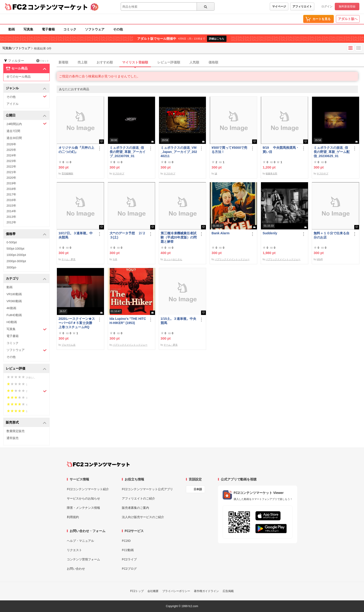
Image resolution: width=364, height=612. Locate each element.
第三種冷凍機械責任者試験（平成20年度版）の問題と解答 (179, 237)
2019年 (11, 183)
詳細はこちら (217, 39)
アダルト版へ (348, 19)
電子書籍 (48, 29)
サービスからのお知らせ (83, 498)
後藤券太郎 (271, 174)
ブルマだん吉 (68, 345)
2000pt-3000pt (16, 261)
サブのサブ (118, 174)
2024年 (11, 155)
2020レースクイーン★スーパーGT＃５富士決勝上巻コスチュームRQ (77, 323)
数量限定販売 (16, 431)
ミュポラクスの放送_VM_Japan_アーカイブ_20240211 (179, 152)
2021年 (11, 172)
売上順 (82, 62)
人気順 (194, 62)
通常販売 (13, 438)
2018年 (11, 189)
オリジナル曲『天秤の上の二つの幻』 (76, 150)
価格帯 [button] (26, 234)
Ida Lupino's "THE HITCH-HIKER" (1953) (128, 321)
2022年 (11, 167)
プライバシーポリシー (176, 591)
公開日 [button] (26, 116)
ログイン (327, 7)
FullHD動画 (14, 315)
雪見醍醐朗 (67, 174)
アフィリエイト (302, 7)
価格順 (213, 62)
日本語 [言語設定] (198, 489)
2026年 (11, 144)
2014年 (11, 211)
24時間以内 (27, 124)
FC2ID (126, 541)
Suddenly (270, 233)
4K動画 (11, 308)
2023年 (11, 161)
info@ (320, 259)
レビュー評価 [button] (26, 369)
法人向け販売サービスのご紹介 (143, 517)
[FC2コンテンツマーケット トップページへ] (98, 464)
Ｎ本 (115, 259)
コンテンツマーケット (58, 7)
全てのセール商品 (19, 77)
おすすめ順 (105, 62)
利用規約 (73, 517)
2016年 (11, 200)
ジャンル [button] (26, 88)
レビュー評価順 (169, 62)
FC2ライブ (129, 559)
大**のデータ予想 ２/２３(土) (128, 235)
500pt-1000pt (15, 249)
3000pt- (12, 267)
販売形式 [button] (26, 423)
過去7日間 (13, 131)
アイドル (13, 104)
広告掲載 (228, 591)
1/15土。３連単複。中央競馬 (178, 321)
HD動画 (12, 322)
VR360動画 (14, 301)
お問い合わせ (76, 569)
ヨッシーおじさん (173, 259)
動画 (12, 29)
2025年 (11, 150)
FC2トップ (137, 591)
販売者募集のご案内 (135, 508)
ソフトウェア (95, 29)
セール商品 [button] (26, 69)
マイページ (279, 7)
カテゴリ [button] (26, 279)
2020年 (11, 178)
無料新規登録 (347, 7)
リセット (43, 61)
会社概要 (153, 591)
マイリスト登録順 (135, 62)
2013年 (11, 217)
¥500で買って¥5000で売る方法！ (229, 150)
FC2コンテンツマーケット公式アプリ (147, 489)
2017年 (11, 194)
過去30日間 (14, 138)
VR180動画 (14, 294)
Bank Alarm (220, 233)
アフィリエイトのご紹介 (138, 498)
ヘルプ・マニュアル (80, 541)
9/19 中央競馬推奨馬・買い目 (281, 150)
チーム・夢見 (68, 259)
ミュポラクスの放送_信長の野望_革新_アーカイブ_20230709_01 (128, 152)
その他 (118, 29)
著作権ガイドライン (206, 591)
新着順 (63, 62)
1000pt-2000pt (16, 255)
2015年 (11, 206)
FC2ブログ (129, 569)
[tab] (210, 63)
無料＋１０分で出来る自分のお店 (331, 235)
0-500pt (12, 242)
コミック (70, 29)
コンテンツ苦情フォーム (83, 559)
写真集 (28, 29)
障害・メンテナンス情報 (83, 508)
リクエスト (74, 550)
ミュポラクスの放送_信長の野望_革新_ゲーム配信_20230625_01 (332, 152)
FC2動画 (128, 550)
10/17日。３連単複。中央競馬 (76, 235)
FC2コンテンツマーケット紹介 (88, 489)
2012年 (11, 222)
